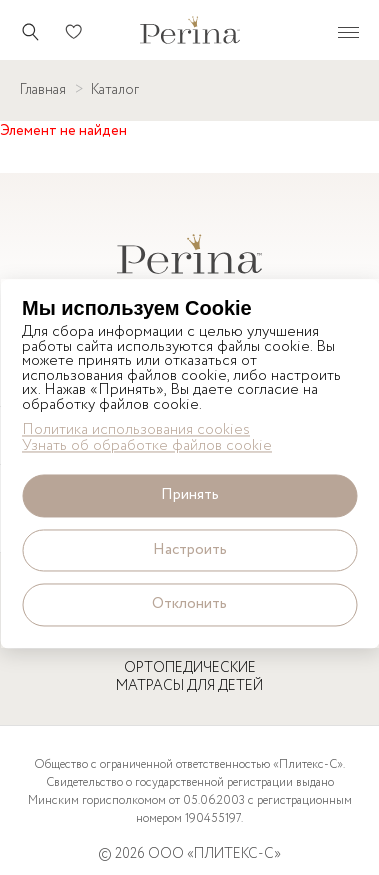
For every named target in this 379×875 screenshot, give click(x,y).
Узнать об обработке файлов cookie (147, 447)
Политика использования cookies (136, 430)
